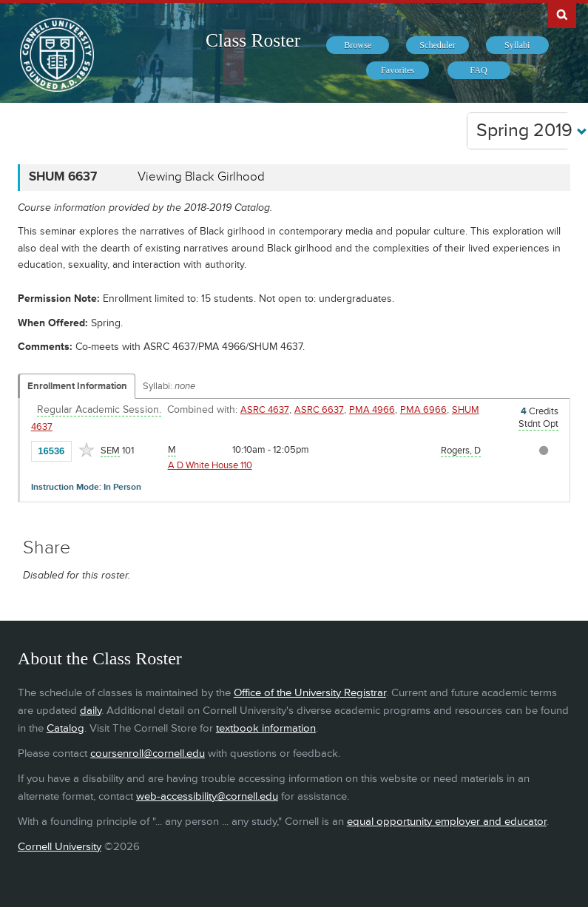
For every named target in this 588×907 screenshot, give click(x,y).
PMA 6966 (423, 410)
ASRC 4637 (265, 410)
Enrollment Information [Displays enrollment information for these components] (77, 386)
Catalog (65, 728)
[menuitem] (358, 45)
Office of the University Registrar (310, 693)
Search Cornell (562, 14)
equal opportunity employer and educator (447, 822)
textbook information (266, 728)
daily (91, 711)
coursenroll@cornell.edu (148, 753)
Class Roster (253, 40)
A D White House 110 (210, 465)
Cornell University (60, 847)
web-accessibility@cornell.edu (207, 796)
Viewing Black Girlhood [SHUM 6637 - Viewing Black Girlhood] (201, 177)
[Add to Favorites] (87, 450)
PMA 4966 (372, 410)
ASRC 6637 (319, 410)
